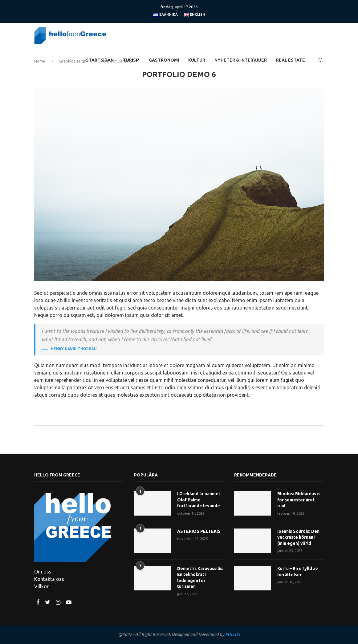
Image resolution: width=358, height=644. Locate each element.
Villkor (41, 586)
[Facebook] (39, 602)
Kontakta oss (49, 579)
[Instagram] (59, 602)
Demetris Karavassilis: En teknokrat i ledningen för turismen (200, 578)
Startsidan (100, 60)
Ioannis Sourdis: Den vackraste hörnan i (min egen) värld (298, 537)
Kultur (197, 60)
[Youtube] (69, 602)
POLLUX (233, 634)
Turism (131, 60)
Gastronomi (164, 60)
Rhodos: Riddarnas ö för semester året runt (299, 500)
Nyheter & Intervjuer (241, 60)
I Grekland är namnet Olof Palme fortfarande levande (199, 500)
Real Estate (291, 60)
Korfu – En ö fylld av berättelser (298, 572)
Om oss (43, 572)
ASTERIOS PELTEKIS (199, 531)
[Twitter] (48, 602)
